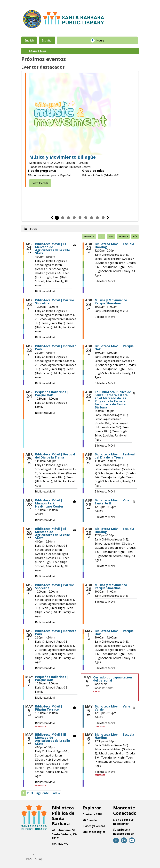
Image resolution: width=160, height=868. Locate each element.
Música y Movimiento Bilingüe (62, 157)
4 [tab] (74, 218)
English (29, 40)
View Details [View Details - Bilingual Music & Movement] (40, 183)
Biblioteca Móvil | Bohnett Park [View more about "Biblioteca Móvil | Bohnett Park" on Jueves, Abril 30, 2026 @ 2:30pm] (56, 632)
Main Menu (36, 51)
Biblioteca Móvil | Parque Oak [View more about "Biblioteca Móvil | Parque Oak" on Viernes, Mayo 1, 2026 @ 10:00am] (114, 632)
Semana (123, 236)
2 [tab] (63, 218)
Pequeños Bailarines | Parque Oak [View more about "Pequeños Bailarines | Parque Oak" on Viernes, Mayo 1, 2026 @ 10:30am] (52, 678)
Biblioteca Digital (94, 832)
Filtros (33, 229)
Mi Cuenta (90, 820)
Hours (102, 40)
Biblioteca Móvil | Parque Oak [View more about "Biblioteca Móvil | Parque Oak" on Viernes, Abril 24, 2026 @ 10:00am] (114, 348)
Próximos (89, 236)
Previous (52, 218)
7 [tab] (92, 218)
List (102, 236)
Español (47, 40)
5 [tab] (80, 218)
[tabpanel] (80, 130)
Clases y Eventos (94, 826)
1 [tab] (57, 218)
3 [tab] (68, 218)
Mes (111, 236)
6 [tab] (86, 218)
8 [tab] (97, 218)
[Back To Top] (33, 857)
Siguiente (108, 218)
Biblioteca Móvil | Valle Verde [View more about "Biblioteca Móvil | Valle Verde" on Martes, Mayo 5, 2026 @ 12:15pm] (112, 708)
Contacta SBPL (93, 814)
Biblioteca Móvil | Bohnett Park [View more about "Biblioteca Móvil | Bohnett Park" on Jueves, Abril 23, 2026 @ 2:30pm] (56, 348)
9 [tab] (103, 218)
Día (135, 236)
